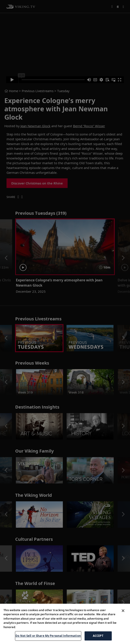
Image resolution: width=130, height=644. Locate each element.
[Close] (123, 611)
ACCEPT (98, 636)
